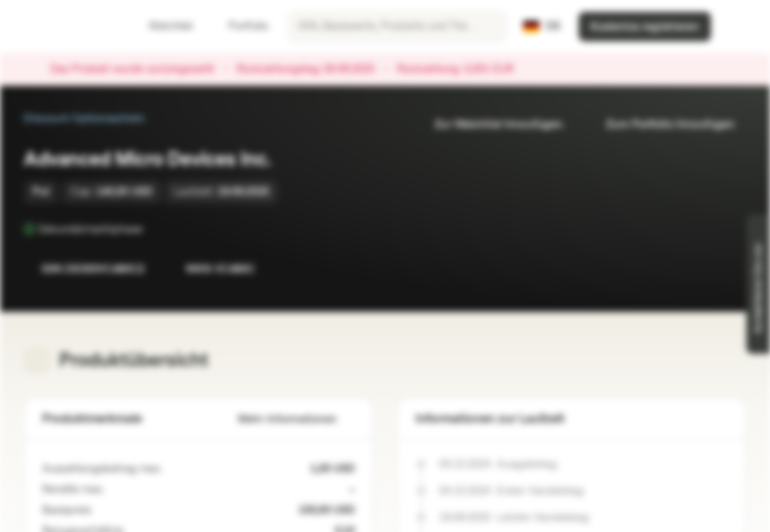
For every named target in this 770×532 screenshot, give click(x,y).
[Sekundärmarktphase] (153, 229)
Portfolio (239, 26)
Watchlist (162, 26)
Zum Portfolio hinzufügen (661, 125)
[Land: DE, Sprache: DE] (542, 27)
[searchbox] (397, 27)
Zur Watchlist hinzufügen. (491, 125)
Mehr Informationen (296, 419)
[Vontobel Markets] (64, 27)
